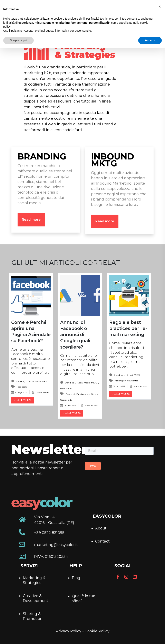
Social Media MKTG (38, 381)
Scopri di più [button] (18, 40)
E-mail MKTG (133, 375)
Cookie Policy (97, 631)
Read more (31, 220)
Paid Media (66, 388)
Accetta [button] (150, 40)
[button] (160, 7)
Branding (20, 381)
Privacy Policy (69, 631)
